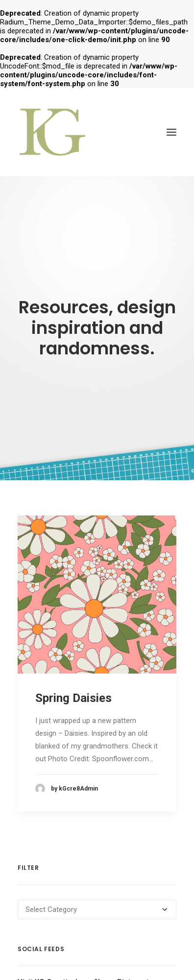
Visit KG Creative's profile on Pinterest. (84, 972)
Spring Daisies (73, 688)
